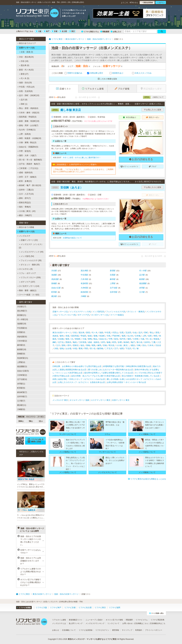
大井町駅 (84, 288)
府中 (69, 345)
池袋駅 (54, 275)
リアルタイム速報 (59, 620)
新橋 (96, 336)
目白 (144, 345)
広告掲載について (69, 630)
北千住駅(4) (22, 379)
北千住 (61, 342)
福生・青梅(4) (24, 207)
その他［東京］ (123, 345)
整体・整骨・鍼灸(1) (27, 290)
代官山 (115, 333)
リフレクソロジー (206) (30, 277)
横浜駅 (54, 296)
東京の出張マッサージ (62, 333)
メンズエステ (24, 236)
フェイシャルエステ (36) (30, 260)
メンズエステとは (59, 623)
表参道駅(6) (22, 337)
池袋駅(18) (22, 324)
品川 (140, 333)
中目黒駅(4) (22, 328)
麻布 (62, 336)
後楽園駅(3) (22, 367)
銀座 (90, 336)
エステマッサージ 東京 (101, 400)
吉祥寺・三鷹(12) (26, 190)
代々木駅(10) (23, 319)
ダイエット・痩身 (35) (29, 265)
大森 (142, 339)
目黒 (122, 333)
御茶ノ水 (69, 339)
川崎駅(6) (21, 409)
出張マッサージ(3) (26, 48)
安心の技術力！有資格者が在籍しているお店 (140, 376)
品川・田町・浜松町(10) (28, 95)
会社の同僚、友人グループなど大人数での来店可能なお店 (96, 376)
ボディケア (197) (27, 282)
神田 (155, 336)
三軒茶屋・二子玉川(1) (28, 168)
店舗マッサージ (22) (28, 240)
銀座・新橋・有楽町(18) (28, 121)
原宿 (157, 333)
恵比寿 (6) (24, 65)
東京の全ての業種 (26, 227)
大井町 (136, 339)
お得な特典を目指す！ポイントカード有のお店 (126, 382)
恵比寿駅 (84, 271)
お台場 (68, 349)
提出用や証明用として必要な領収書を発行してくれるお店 (109, 373)
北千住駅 (114, 288)
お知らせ (56, 630)
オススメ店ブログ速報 (114, 620)
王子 (116, 349)
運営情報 (116, 630)
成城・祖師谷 (94, 342)
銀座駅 (142, 279)
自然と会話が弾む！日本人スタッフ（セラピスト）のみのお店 (79, 379)
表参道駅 (55, 279)
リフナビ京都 (70, 608)
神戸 (47, 31)
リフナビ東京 (100, 608)
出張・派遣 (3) (26, 52)
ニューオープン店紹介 (94, 620)
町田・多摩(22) (25, 181)
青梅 (88, 345)
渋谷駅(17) (22, 307)
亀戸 (133, 342)
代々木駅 (143, 271)
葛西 (124, 336)
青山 (152, 333)
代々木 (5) (24, 78)
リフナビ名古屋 (85, 608)
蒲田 (129, 339)
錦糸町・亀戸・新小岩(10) (29, 185)
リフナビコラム (142, 620)
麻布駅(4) (21, 345)
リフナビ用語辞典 (157, 620)
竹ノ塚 (136, 349)
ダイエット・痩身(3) (136, 312)
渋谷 (75, 333)
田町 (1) (23, 104)
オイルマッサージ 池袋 (79, 400)
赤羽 (103, 342)
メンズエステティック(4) (80, 312)
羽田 (86, 349)
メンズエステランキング (95, 623)
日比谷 (158, 345)
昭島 (94, 345)
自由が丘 (103, 339)
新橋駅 (54, 283)
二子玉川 (109, 349)
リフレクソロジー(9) (67, 315)
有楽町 (102, 336)
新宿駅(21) (22, 315)
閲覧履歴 (105, 32)
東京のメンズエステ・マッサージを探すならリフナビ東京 (92, 639)
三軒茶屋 (82, 342)
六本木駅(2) (22, 341)
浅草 (150, 336)
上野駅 (113, 283)
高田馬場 (75, 336)
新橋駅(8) (21, 354)
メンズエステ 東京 (60, 400)
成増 (122, 349)
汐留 (56, 349)
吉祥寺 (147, 342)
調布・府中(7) (24, 198)
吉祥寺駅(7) (22, 397)
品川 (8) (23, 100)
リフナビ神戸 (56, 608)
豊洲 (81, 349)
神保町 (78, 339)
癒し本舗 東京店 (66, 110)
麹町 (54, 342)
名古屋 (63, 31)
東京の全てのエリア (27, 43)
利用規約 (139, 630)
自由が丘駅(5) (23, 371)
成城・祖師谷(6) (25, 173)
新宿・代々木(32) (25, 70)
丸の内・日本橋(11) (27, 130)
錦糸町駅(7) (22, 392)
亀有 (75, 342)
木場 (75, 349)
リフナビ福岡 (115, 608)
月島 (109, 336)
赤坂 (67, 336)
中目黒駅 (84, 275)
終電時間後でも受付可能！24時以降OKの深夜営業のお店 (127, 366)
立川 (58, 345)
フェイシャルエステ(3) (116, 312)
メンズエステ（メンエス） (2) (31, 246)
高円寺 (123, 339)
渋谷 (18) (24, 61)
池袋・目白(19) (25, 83)
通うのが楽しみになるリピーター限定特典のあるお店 (111, 370)
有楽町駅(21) (23, 358)
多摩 (120, 342)
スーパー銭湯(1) (117, 315)
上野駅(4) (21, 362)
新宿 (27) (24, 74)
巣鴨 (90, 339)
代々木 (95, 333)
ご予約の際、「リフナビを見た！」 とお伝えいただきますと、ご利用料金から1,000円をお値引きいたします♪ (83, 171)
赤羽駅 (142, 288)
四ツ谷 (93, 349)
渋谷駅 (54, 271)
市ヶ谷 (149, 339)
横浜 (133, 345)
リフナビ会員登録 (86, 630)
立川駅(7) (21, 401)
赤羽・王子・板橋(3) (27, 177)
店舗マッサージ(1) (60, 312)
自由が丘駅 (56, 288)
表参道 (55, 336)
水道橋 (61, 339)
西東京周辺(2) (24, 203)
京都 (55, 31)
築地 (62, 349)
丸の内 (130, 336)
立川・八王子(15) (26, 194)
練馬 (99, 345)
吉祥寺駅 (114, 292)
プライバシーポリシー (154, 630)
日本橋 (138, 336)
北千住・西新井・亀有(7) (29, 164)
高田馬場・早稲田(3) (27, 117)
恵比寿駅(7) (22, 311)
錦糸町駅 (84, 292)
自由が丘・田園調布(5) (28, 147)
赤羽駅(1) (21, 384)
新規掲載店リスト (76, 620)
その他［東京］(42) (27, 211)
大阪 (39, 31)
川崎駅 (84, 296)
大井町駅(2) (22, 375)
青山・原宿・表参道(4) (28, 108)
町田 (114, 342)
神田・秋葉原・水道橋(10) (29, 138)
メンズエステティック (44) (31, 252)
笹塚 (105, 345)
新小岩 (140, 342)
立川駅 (142, 292)
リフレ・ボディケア (27, 273)
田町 (146, 333)
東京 (72, 31)
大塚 (84, 339)
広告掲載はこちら (141, 623)
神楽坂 (156, 339)
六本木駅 (84, 279)
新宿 (88, 333)
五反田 (128, 333)
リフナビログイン (102, 630)
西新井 (68, 342)
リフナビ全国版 (24, 608)
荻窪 (116, 339)
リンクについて (113, 623)
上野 (144, 336)
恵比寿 (81, 333)
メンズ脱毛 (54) (27, 256)
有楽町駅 (84, 283)
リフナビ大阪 (41, 608)
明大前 (111, 345)
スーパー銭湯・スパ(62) (28, 295)
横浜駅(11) (22, 405)
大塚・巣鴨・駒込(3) (27, 143)
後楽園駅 (143, 283)
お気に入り (116, 32)
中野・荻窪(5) (24, 151)
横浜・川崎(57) (25, 215)
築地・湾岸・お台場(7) (28, 125)
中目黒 (108, 333)
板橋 (109, 342)
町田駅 (54, 292)
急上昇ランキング (76, 623)
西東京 (76, 345)
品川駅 (142, 275)
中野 (111, 339)
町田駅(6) (21, 388)
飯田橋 (100, 349)
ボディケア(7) (83, 315)
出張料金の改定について (72, 238)
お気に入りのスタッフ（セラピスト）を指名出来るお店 (81, 382)
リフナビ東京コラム (90, 32)
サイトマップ (127, 630)
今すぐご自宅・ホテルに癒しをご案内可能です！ (82, 158)
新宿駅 (113, 271)
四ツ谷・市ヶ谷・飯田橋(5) (30, 160)
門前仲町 (116, 336)
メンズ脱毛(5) (98, 312)
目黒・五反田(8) (25, 91)
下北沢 (128, 349)
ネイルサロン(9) (25, 269)
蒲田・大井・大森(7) (27, 155)
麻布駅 (113, 279)
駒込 (96, 339)
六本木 (151, 345)
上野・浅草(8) (24, 134)
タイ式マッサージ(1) (100, 315)
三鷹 (154, 342)
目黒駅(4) (21, 332)
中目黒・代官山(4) (26, 87)
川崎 (139, 345)
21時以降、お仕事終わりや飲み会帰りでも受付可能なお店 (77, 366)
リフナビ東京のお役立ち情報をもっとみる (147, 479)
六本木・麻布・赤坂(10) (28, 113)
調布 (64, 345)
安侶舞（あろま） (67, 188)
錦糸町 (126, 342)
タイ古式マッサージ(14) (28, 286)
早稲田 (83, 336)
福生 (82, 345)
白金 (135, 333)
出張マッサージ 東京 (121, 400)
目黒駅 (113, 275)
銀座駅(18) (22, 349)
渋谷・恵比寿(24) (25, 57)
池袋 (101, 333)
